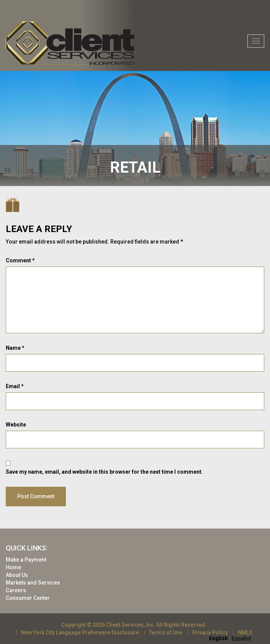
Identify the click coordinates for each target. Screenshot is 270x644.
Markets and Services (33, 583)
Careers (16, 590)
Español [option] (241, 639)
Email (15, 386)
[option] (241, 639)
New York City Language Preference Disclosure (80, 632)
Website (16, 425)
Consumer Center (28, 598)
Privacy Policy (210, 632)
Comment (20, 260)
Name (15, 348)
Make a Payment (26, 560)
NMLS (245, 632)
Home (13, 567)
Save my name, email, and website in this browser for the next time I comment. (104, 472)
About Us (17, 575)
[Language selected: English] (232, 638)
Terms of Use (166, 632)
